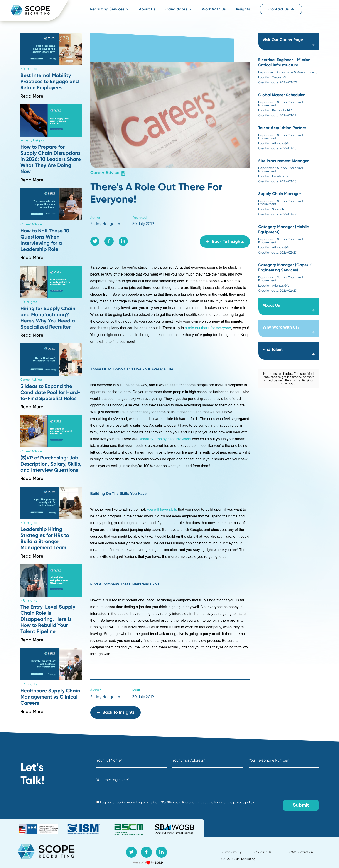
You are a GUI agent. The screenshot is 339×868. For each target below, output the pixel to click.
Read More (32, 96)
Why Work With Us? (281, 327)
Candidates (178, 9)
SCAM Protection (300, 852)
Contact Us (281, 9)
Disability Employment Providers (165, 439)
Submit (301, 805)
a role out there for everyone (208, 328)
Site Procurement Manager (283, 161)
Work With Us (214, 9)
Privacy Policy (231, 852)
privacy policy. (244, 802)
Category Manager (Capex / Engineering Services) (285, 267)
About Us (147, 9)
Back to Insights (225, 241)
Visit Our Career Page (283, 40)
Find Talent (273, 349)
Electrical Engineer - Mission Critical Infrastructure (284, 62)
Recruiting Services (109, 9)
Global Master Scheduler (281, 95)
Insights (243, 9)
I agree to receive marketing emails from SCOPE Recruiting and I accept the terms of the (175, 802)
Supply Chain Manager (280, 194)
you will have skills (162, 509)
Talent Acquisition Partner (282, 128)
